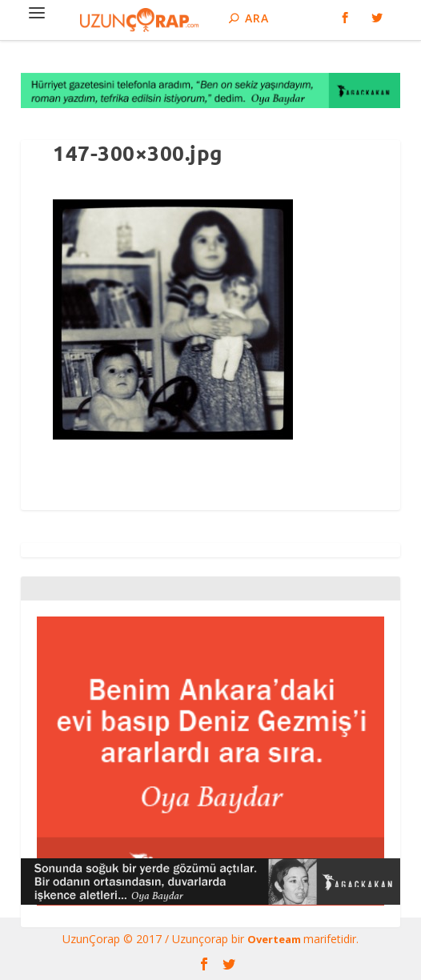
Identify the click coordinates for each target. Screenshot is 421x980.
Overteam (275, 939)
